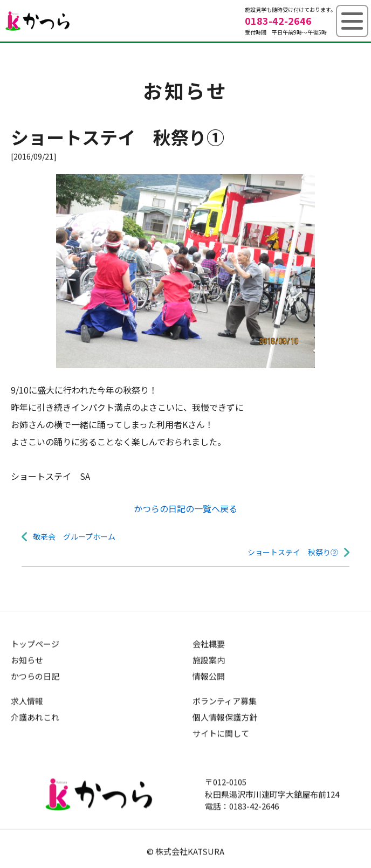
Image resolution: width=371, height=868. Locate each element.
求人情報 (27, 701)
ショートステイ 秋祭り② (293, 552)
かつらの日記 (35, 676)
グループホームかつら (38, 21)
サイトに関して (221, 733)
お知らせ (27, 660)
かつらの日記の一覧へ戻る (185, 508)
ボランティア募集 (225, 701)
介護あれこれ (35, 717)
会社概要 (209, 643)
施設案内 (209, 660)
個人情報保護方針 (225, 717)
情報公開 (209, 676)
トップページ (35, 643)
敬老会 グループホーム (74, 536)
